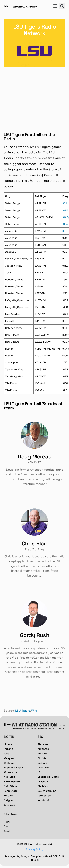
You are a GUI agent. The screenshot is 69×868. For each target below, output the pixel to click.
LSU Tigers (23, 711)
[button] (55, 6)
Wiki (34, 711)
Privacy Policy (34, 849)
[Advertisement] (34, 97)
